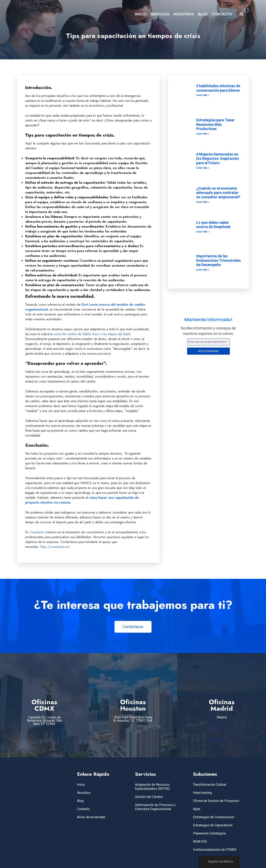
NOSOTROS (184, 14)
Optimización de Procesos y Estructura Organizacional (155, 807)
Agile (197, 809)
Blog (80, 801)
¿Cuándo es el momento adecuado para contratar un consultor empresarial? (218, 193)
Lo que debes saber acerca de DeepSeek (213, 225)
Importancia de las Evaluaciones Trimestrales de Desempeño (219, 260)
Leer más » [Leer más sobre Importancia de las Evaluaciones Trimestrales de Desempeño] (203, 270)
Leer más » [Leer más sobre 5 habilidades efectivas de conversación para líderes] (203, 95)
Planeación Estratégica (209, 833)
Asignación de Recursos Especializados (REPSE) (152, 787)
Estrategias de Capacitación (213, 825)
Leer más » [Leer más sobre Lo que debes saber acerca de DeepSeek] (203, 232)
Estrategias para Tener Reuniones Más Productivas (215, 124)
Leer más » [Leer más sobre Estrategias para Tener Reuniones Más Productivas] (203, 134)
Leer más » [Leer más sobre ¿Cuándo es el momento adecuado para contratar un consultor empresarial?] (203, 202)
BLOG (203, 14)
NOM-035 (200, 841)
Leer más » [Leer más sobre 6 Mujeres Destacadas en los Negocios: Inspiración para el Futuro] (203, 168)
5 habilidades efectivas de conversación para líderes (218, 88)
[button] (242, 14)
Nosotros (84, 793)
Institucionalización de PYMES (215, 850)
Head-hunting (202, 793)
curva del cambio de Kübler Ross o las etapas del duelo (92, 334)
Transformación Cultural (210, 785)
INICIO (141, 14)
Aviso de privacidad (91, 817)
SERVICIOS (160, 14)
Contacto (83, 809)
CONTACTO (222, 14)
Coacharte (37, 532)
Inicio (81, 785)
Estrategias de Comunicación (214, 817)
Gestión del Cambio (149, 797)
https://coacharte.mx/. (55, 547)
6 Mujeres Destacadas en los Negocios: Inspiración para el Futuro (218, 159)
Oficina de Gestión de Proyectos (216, 801)
